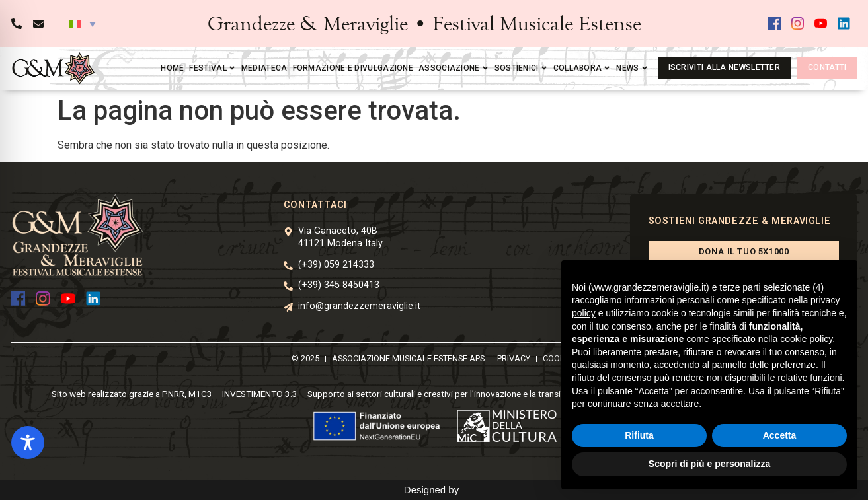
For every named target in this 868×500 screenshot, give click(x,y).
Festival (212, 68)
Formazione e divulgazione (353, 68)
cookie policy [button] (806, 339)
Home (172, 68)
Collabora (582, 68)
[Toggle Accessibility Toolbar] (28, 443)
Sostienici (521, 68)
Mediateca (264, 68)
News (632, 68)
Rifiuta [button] (639, 435)
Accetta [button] (780, 435)
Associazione (454, 68)
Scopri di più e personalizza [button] (709, 464)
